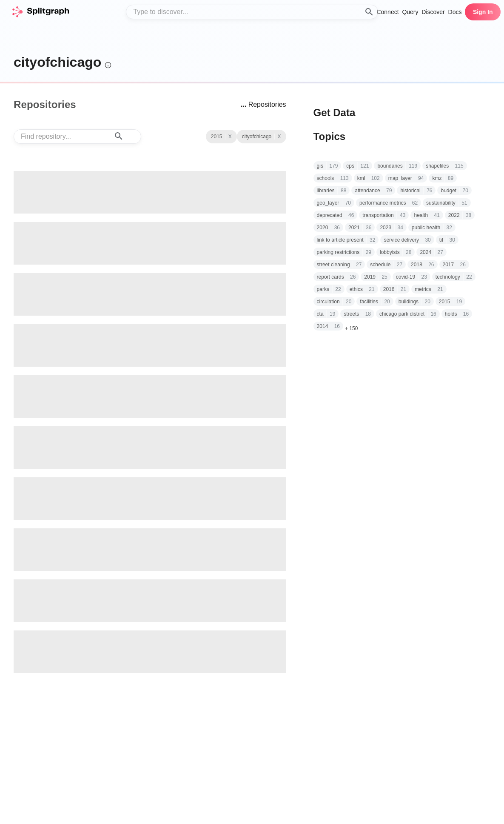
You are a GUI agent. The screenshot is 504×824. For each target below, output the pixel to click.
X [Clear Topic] (230, 137)
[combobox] (252, 12)
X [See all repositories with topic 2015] (279, 137)
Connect (387, 12)
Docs (455, 12)
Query (410, 12)
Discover (433, 12)
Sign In (483, 12)
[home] (40, 12)
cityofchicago (57, 62)
